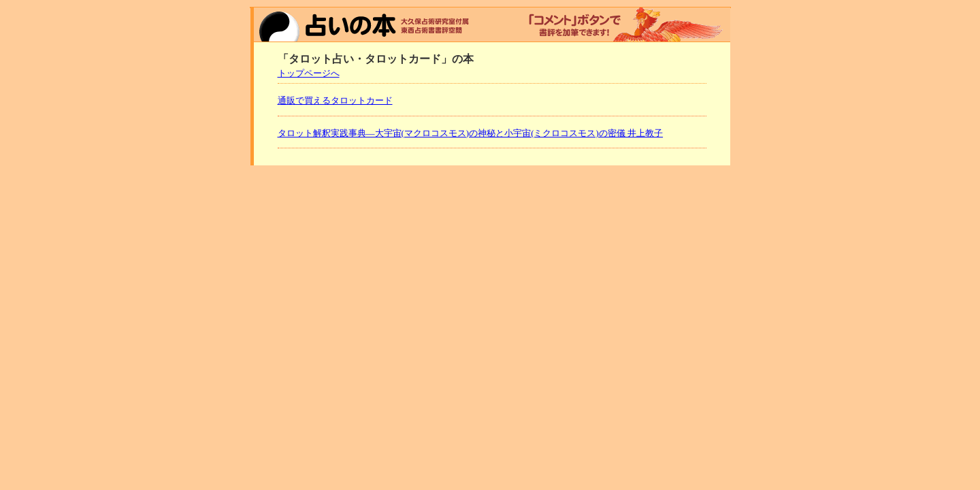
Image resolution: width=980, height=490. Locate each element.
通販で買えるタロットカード (335, 100)
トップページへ (309, 73)
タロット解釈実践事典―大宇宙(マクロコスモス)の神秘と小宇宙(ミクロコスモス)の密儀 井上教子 (471, 133)
